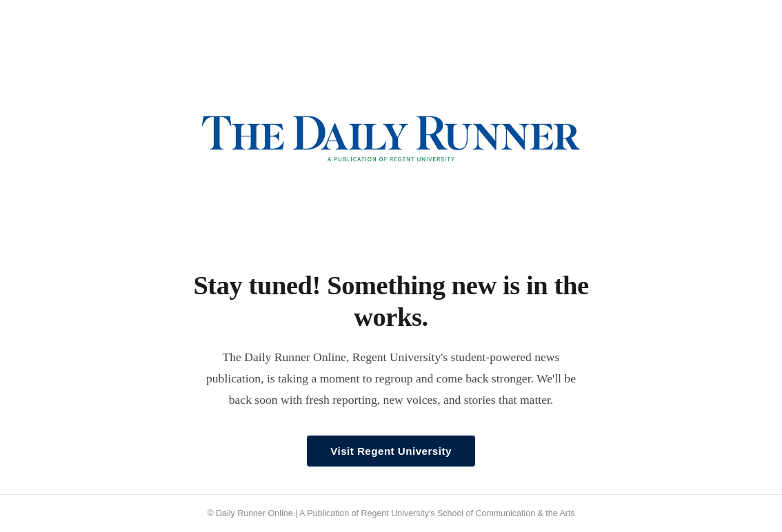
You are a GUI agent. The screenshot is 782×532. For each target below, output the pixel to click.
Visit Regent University (391, 451)
